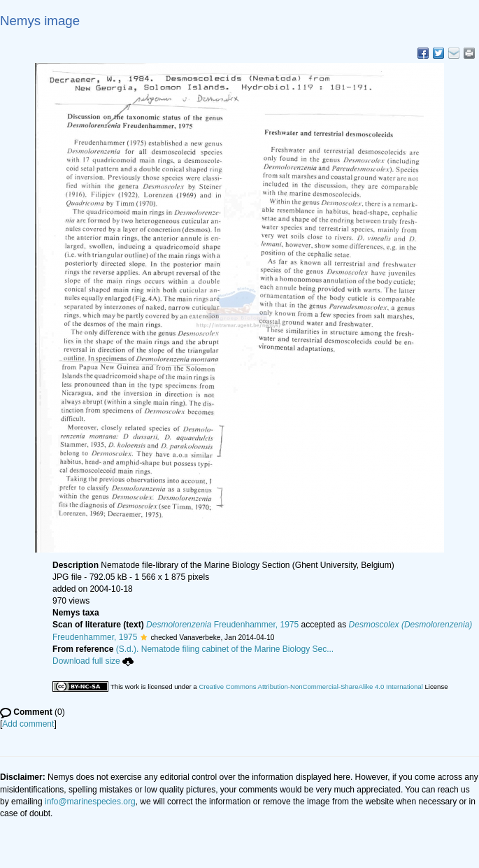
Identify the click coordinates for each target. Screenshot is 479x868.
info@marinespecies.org (90, 802)
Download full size (93, 661)
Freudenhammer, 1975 (222, 625)
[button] (144, 637)
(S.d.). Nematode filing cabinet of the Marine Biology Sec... (225, 649)
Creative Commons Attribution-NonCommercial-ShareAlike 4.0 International (310, 686)
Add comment (28, 724)
